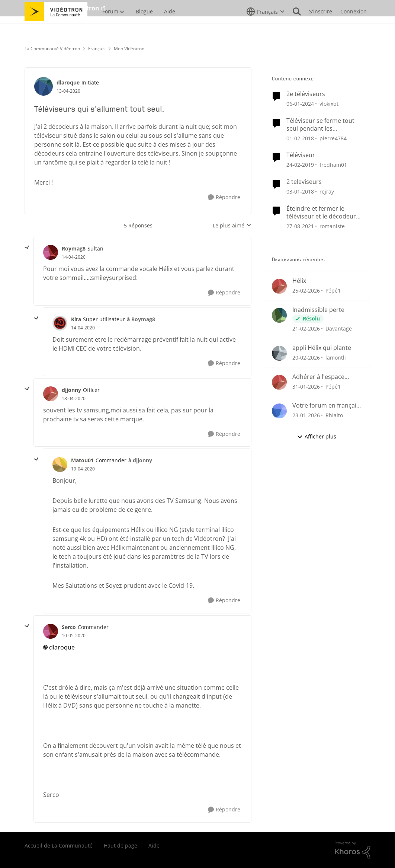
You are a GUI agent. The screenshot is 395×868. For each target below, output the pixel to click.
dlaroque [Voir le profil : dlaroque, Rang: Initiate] (68, 82)
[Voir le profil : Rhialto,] (279, 411)
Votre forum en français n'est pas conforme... (326, 406)
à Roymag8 (141, 319)
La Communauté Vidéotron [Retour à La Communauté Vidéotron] (52, 49)
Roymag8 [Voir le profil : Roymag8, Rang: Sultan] (74, 248)
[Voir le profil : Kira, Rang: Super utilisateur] (60, 323)
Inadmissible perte (318, 310)
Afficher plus (317, 436)
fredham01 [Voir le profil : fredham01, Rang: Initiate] (333, 165)
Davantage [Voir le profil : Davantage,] (339, 328)
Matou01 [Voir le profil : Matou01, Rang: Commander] (82, 460)
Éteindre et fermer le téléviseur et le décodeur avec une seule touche (321, 213)
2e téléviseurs (306, 94)
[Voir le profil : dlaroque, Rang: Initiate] (44, 86)
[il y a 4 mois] (306, 291)
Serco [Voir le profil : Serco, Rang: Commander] (69, 627)
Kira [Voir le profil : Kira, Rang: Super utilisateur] (76, 319)
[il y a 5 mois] (306, 358)
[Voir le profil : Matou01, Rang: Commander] (60, 465)
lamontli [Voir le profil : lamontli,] (336, 358)
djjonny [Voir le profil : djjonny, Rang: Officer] (71, 390)
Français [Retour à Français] (97, 49)
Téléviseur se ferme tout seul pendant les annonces (320, 125)
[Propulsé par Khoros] (353, 850)
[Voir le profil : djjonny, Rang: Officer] (51, 394)
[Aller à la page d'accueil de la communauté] (56, 28)
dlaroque (62, 647)
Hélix (299, 281)
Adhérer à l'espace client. (318, 377)
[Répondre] (224, 197)
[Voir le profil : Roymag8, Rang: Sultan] (51, 252)
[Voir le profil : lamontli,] (279, 353)
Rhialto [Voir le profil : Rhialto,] (334, 415)
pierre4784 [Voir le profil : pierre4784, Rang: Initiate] (333, 138)
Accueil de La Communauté (59, 845)
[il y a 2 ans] (300, 104)
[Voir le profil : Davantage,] (279, 315)
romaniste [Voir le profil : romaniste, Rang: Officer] (332, 226)
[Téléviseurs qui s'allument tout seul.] (74, 257)
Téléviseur (301, 155)
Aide (154, 845)
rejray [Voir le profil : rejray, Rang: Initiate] (327, 192)
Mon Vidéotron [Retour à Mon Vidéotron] (129, 49)
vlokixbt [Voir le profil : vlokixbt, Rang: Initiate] (329, 104)
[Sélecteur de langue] (266, 28)
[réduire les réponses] (27, 248)
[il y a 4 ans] (300, 226)
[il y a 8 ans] (300, 138)
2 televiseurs (304, 182)
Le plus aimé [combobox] (232, 226)
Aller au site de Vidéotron (62, 8)
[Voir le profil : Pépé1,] (279, 286)
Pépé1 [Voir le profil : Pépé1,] (333, 291)
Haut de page (121, 845)
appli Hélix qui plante (322, 348)
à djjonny (140, 460)
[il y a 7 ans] (300, 165)
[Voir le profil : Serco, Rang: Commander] (51, 631)
